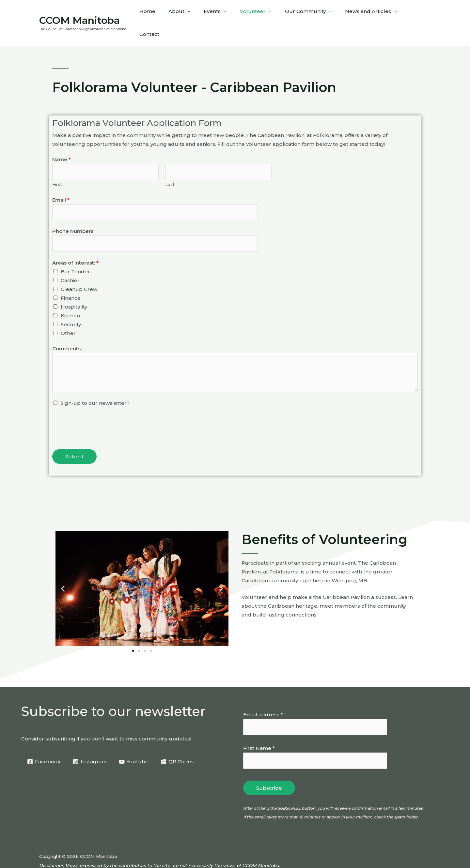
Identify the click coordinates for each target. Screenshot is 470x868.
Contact (416, 13)
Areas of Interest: (75, 245)
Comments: (67, 331)
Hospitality (74, 289)
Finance (71, 281)
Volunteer (258, 13)
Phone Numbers (73, 213)
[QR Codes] (179, 744)
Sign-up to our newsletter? (95, 386)
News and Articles (367, 13)
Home (163, 13)
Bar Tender (75, 254)
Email (61, 181)
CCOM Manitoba (79, 11)
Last (170, 166)
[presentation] (102, 409)
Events (221, 13)
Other (68, 316)
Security (71, 307)
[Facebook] (44, 744)
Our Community (308, 13)
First (57, 166)
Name (62, 140)
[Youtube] (135, 744)
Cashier (70, 263)
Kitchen (70, 298)
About (188, 13)
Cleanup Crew (79, 272)
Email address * (263, 697)
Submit (74, 439)
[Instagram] (90, 744)
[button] (63, 571)
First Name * (259, 731)
